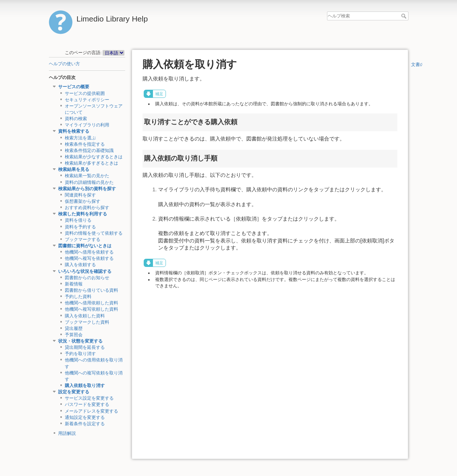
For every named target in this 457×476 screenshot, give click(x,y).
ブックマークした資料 (87, 322)
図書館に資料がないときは (85, 246)
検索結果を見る (74, 169)
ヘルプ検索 (405, 16)
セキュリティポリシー (87, 100)
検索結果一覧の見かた (87, 176)
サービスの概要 (74, 87)
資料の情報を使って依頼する (94, 233)
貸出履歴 (74, 328)
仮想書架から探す (83, 201)
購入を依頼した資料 (85, 316)
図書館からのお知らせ (87, 278)
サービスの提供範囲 (85, 93)
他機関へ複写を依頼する (89, 258)
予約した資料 (78, 297)
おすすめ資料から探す (87, 208)
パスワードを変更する (87, 404)
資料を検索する (74, 131)
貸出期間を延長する (85, 347)
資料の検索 (76, 119)
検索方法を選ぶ (80, 138)
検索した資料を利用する (83, 214)
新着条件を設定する (85, 424)
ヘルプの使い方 (64, 64)
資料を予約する (80, 227)
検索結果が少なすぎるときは (94, 157)
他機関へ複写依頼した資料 (91, 309)
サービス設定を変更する (89, 398)
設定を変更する (74, 392)
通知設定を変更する (85, 417)
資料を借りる (78, 220)
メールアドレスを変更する (91, 411)
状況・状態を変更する (80, 341)
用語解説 (67, 433)
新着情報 (74, 284)
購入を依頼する (80, 265)
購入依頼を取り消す (85, 386)
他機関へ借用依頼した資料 (91, 303)
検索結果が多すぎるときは (91, 163)
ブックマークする (83, 239)
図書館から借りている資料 (91, 290)
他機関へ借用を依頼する (89, 252)
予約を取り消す (80, 354)
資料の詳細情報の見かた (89, 182)
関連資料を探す (80, 195)
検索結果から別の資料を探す (87, 189)
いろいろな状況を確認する (85, 271)
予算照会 (74, 335)
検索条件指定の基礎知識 (89, 151)
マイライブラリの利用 (87, 125)
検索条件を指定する (85, 144)
